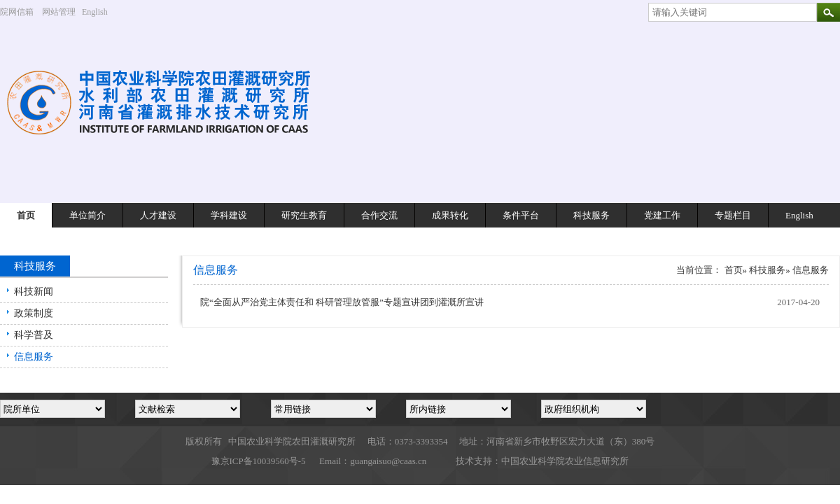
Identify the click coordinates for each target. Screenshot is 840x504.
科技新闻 (34, 292)
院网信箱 (17, 12)
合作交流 (379, 215)
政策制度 (34, 313)
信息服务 (34, 357)
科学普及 (34, 335)
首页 (26, 215)
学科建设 (229, 215)
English (100, 12)
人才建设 (158, 215)
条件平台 (521, 215)
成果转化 (450, 215)
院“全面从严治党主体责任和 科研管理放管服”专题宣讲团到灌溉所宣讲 (342, 302)
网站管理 (59, 12)
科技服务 (591, 215)
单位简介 (87, 215)
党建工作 (662, 215)
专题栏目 (733, 215)
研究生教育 (304, 215)
